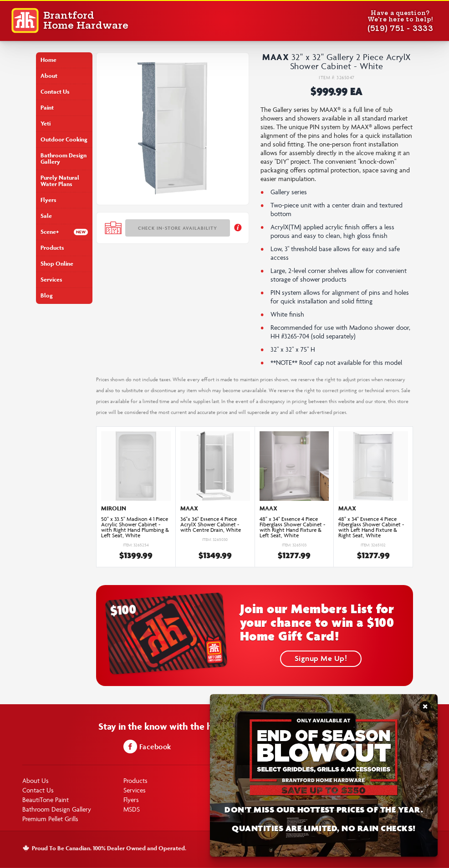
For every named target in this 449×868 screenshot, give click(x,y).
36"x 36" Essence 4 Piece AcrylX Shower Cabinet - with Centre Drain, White (211, 525)
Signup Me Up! (321, 658)
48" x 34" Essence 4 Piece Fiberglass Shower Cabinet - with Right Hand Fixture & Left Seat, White (292, 527)
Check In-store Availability (178, 228)
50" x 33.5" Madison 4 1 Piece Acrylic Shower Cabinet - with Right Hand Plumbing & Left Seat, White (135, 527)
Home (48, 60)
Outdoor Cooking (64, 139)
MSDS (132, 809)
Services (51, 280)
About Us (36, 780)
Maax (276, 57)
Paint (47, 108)
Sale (46, 216)
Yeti (46, 124)
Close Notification (425, 709)
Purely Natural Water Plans (60, 181)
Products (52, 248)
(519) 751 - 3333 (400, 28)
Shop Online (57, 264)
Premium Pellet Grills (50, 819)
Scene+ (50, 232)
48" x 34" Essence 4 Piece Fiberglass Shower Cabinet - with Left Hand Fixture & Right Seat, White (371, 527)
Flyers (48, 200)
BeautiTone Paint (46, 800)
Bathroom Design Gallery (64, 159)
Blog (47, 295)
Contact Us (55, 92)
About (49, 76)
